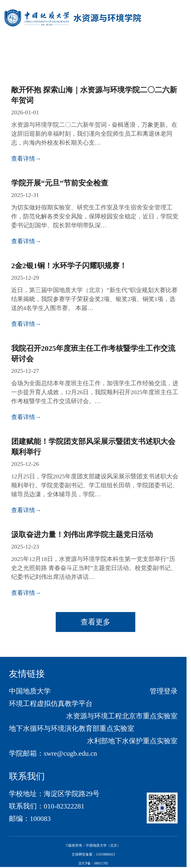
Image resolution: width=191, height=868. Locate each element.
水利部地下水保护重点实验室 (132, 741)
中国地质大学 (30, 691)
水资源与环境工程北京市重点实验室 (122, 716)
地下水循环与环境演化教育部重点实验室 (72, 728)
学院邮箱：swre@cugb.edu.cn (53, 753)
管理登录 (164, 691)
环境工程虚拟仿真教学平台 (51, 704)
